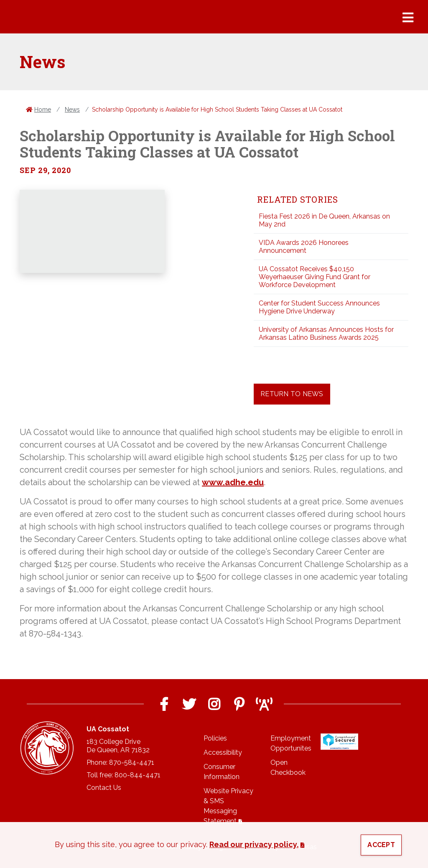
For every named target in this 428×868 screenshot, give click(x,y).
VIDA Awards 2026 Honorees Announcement (304, 247)
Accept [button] (381, 845)
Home (43, 109)
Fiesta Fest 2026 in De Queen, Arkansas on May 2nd (324, 220)
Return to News (292, 394)
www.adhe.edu (233, 482)
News (72, 109)
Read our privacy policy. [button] (254, 844)
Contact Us (104, 788)
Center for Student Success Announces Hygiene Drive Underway (319, 307)
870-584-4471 (132, 762)
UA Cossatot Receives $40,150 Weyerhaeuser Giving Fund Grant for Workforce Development (315, 277)
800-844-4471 (138, 775)
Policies (215, 738)
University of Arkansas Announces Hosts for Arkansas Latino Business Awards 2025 (326, 333)
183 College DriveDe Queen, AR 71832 (118, 746)
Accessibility (223, 752)
